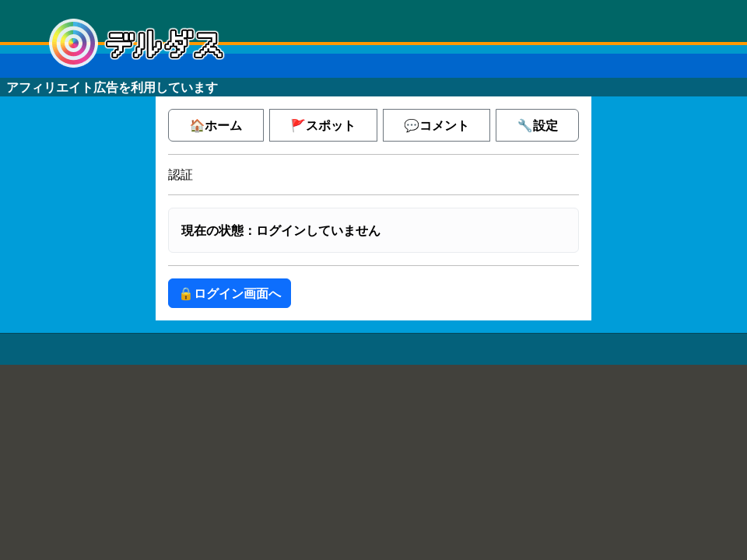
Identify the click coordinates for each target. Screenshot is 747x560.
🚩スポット (323, 125)
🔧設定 (538, 125)
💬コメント (437, 125)
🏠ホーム (216, 125)
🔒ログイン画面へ (230, 293)
